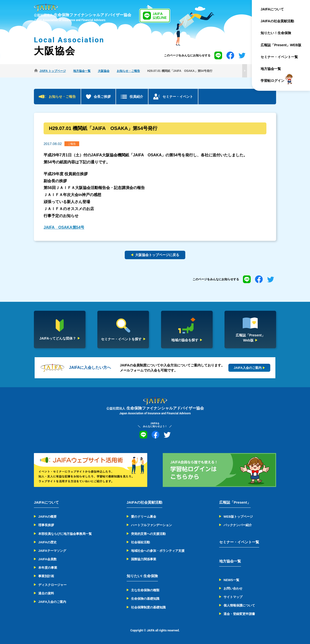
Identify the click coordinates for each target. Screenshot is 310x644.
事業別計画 (46, 576)
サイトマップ (233, 597)
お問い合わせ (233, 588)
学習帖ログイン (272, 81)
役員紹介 (136, 97)
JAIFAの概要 (47, 517)
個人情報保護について (239, 605)
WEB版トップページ (238, 517)
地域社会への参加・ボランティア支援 (158, 551)
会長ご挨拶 (102, 97)
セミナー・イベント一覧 (279, 57)
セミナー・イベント (178, 97)
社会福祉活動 (140, 542)
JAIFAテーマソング (52, 551)
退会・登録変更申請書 (239, 614)
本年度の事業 (48, 568)
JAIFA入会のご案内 (52, 602)
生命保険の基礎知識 (145, 599)
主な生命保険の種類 (145, 590)
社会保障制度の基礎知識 (148, 607)
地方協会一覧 (271, 69)
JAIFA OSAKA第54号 (64, 227)
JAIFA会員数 (47, 559)
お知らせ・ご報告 (62, 97)
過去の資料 (46, 593)
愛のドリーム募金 (144, 517)
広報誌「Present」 (235, 502)
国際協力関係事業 (144, 559)
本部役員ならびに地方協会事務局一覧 (65, 534)
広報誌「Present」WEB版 (281, 45)
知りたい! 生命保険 (142, 576)
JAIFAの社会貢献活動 (277, 21)
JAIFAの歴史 (47, 542)
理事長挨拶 (46, 525)
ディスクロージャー (52, 585)
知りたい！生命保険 (276, 33)
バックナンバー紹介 (238, 525)
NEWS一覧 (231, 580)
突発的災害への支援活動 (148, 534)
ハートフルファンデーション (151, 525)
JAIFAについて (272, 9)
